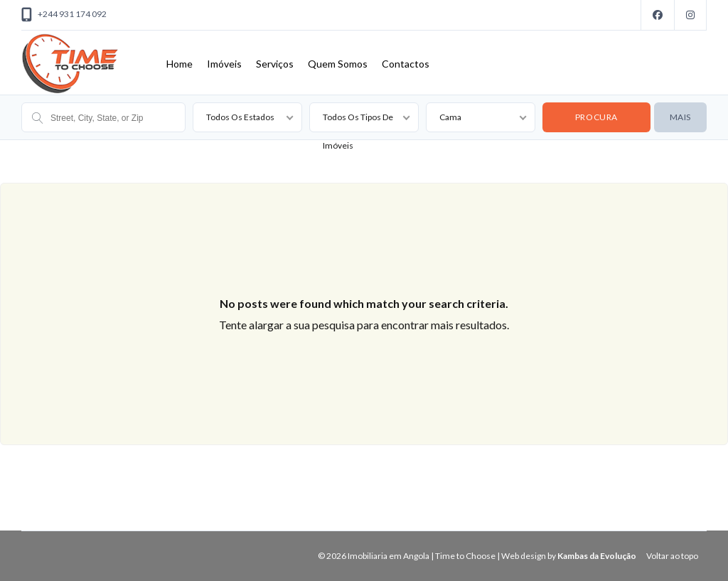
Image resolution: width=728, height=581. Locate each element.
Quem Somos (338, 64)
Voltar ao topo (672, 556)
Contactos (406, 64)
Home (180, 64)
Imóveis (224, 64)
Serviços (275, 64)
